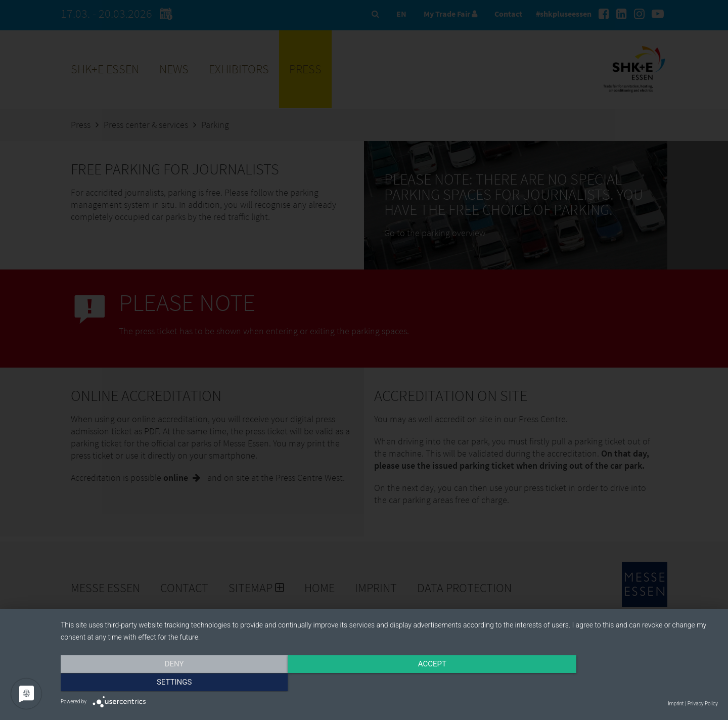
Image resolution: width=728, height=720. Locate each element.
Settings (619, 683)
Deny (159, 683)
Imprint (676, 704)
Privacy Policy (703, 704)
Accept (389, 683)
